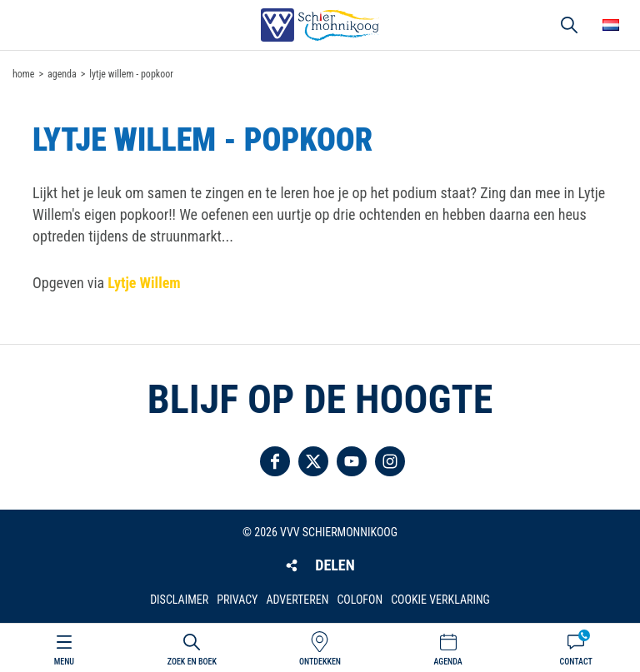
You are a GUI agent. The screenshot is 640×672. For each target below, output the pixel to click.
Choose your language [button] (611, 25)
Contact (576, 662)
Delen (335, 565)
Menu (64, 662)
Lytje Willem (144, 283)
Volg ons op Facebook (275, 461)
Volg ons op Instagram (390, 461)
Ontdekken (320, 662)
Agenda (447, 662)
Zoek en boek (192, 662)
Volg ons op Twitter (313, 461)
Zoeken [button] (569, 25)
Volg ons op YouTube (352, 461)
